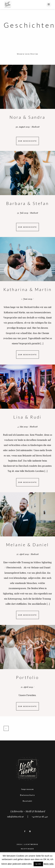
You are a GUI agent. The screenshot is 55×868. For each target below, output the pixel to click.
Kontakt (28, 801)
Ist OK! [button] (38, 864)
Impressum (28, 789)
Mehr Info (49, 864)
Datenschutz (28, 795)
